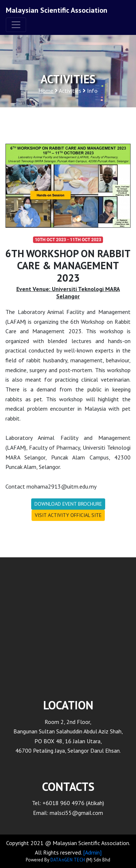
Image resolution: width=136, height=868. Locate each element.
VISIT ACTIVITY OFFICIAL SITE (68, 515)
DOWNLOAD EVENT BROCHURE (68, 504)
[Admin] (92, 852)
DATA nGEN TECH (68, 860)
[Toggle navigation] (16, 25)
